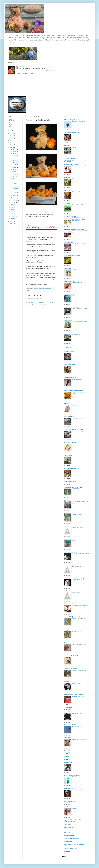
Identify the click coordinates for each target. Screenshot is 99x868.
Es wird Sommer (76, 334)
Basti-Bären (67, 177)
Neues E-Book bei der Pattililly (79, 309)
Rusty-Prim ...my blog (70, 801)
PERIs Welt (67, 738)
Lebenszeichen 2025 (69, 160)
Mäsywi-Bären (68, 841)
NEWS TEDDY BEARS (70, 443)
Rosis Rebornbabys (69, 807)
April (12, 212)
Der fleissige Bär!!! (77, 470)
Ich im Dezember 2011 (78, 790)
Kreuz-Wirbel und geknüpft (79, 121)
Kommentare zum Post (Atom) (40, 305)
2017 (11, 134)
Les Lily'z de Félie (69, 281)
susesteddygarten (69, 417)
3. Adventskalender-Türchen (16, 183)
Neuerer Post (29, 302)
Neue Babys (75, 808)
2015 (11, 138)
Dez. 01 (15, 193)
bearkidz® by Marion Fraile (71, 591)
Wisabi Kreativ (68, 320)
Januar (13, 219)
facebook (12, 126)
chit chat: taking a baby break (79, 644)
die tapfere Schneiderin (70, 216)
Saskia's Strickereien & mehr (72, 775)
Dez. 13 (15, 169)
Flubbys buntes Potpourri (71, 307)
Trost (73, 296)
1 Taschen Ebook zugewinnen (79, 431)
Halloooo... (75, 541)
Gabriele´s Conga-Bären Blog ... (73, 120)
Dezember (14, 149)
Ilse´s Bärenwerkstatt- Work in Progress (75, 578)
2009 (11, 224)
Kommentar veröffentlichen (35, 299)
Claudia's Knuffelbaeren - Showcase (74, 229)
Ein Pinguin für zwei (77, 713)
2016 (11, 136)
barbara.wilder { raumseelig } (72, 617)
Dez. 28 (15, 156)
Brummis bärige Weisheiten (72, 468)
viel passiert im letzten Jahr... (79, 618)
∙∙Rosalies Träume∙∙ (69, 352)
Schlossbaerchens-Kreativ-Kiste (73, 487)
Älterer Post (52, 302)
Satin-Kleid (75, 777)
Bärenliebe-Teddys (69, 827)
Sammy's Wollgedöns (70, 378)
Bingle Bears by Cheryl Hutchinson (74, 391)
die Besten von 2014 (77, 631)
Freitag (74, 179)
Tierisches (67, 203)
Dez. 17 (15, 165)
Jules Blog (21, 67)
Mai (12, 209)
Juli (12, 205)
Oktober (13, 198)
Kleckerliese (67, 513)
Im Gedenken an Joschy (78, 579)
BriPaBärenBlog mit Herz (71, 164)
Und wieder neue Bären (78, 696)
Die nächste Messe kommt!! (79, 166)
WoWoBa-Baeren (69, 788)
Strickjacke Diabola (77, 192)
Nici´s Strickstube (69, 836)
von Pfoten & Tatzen (69, 365)
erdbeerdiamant (68, 294)
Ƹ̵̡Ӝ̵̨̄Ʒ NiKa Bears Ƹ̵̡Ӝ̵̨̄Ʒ (70, 159)
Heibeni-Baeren (68, 539)
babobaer (66, 757)
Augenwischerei (68, 347)
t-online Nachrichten (12, 120)
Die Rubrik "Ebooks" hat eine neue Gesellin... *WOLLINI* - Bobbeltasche (79, 219)
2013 (11, 143)
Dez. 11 (15, 172)
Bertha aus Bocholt (77, 683)
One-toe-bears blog (69, 643)
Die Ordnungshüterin (70, 346)
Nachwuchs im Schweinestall (79, 739)
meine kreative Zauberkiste (71, 839)
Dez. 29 (15, 153)
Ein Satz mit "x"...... (69, 752)
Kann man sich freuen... (70, 758)
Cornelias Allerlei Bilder (70, 849)
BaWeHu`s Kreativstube (70, 552)
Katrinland (67, 190)
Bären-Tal (66, 146)
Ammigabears (68, 630)
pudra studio (67, 268)
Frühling (74, 147)
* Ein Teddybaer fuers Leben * (72, 133)
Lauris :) (74, 270)
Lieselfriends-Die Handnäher (72, 255)
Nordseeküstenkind (69, 725)
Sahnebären (67, 851)
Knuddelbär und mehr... (70, 751)
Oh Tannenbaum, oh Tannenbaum (80, 205)
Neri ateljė (67, 404)
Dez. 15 (15, 167)
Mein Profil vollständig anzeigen (25, 73)
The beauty (75, 444)
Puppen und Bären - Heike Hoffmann (74, 695)
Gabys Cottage (68, 833)
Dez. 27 (15, 158)
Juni (12, 207)
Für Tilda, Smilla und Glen (78, 244)
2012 (11, 145)
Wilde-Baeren (68, 682)
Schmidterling (68, 762)
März (13, 214)
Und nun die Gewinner (77, 528)
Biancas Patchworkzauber (71, 333)
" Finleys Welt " (68, 824)
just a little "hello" (68, 803)
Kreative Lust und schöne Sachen (73, 430)
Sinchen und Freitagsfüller (16, 189)
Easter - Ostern (76, 592)
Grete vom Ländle (69, 604)
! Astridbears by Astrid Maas (72, 656)
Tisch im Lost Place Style (78, 418)
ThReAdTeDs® (68, 456)
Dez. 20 (15, 163)
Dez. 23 (15, 160)
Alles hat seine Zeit (77, 566)
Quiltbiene (67, 500)
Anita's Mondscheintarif (70, 669)
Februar (13, 216)
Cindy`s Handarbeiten (70, 830)
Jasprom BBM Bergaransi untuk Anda (73, 483)
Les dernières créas (77, 283)
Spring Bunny (75, 457)
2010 (11, 221)
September (14, 200)
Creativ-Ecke (67, 712)
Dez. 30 (15, 151)
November (14, 196)
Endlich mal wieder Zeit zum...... (80, 670)
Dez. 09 (15, 174)
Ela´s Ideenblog (68, 708)
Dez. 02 (15, 179)
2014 (11, 140)
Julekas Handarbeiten (70, 481)
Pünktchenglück (68, 565)
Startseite (41, 302)
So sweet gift (75, 405)
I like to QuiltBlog (69, 242)
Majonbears (67, 526)
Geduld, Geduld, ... (77, 379)
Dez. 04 (15, 176)
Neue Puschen (76, 489)
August (13, 203)
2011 (11, 147)
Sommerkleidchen (76, 515)
